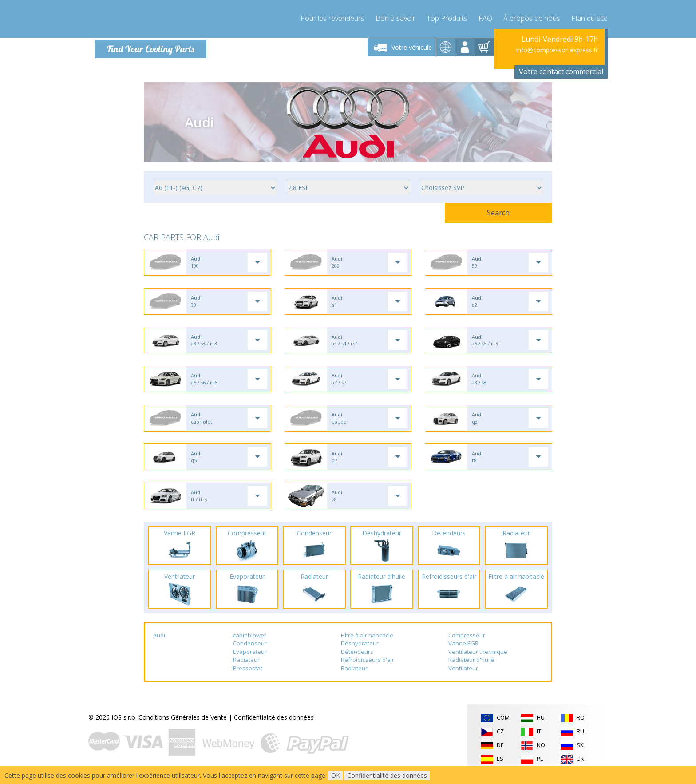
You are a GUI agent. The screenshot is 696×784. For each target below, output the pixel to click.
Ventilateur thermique (478, 659)
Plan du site (589, 18)
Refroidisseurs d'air (368, 667)
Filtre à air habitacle (367, 642)
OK (336, 775)
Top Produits (447, 18)
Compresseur (467, 642)
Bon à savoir (395, 18)
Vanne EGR (463, 650)
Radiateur (246, 667)
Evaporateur (250, 659)
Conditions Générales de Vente (183, 724)
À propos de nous (532, 18)
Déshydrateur (360, 650)
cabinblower (250, 642)
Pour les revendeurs (332, 18)
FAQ (485, 18)
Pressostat (248, 675)
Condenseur (250, 650)
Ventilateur (463, 675)
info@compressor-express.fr (557, 50)
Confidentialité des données (274, 724)
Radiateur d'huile (471, 667)
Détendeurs (357, 659)
